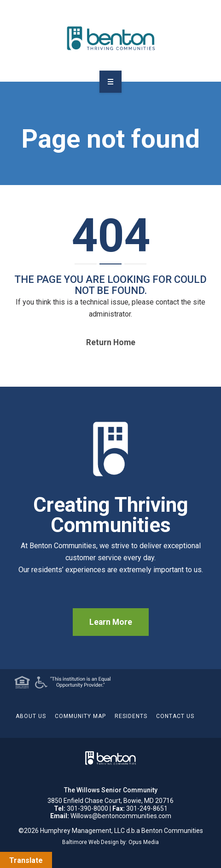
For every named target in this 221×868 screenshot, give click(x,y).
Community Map (80, 716)
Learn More (111, 622)
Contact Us (175, 716)
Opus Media (144, 842)
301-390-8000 (87, 808)
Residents (131, 716)
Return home (111, 342)
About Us (31, 716)
